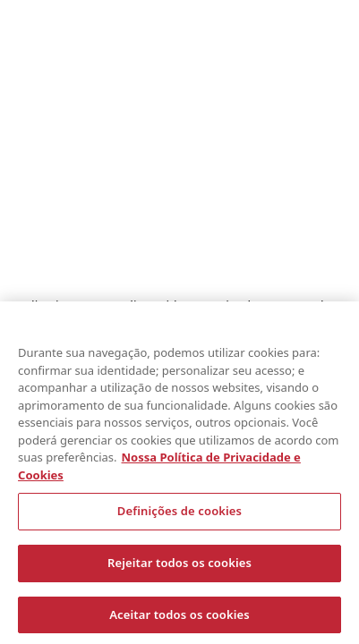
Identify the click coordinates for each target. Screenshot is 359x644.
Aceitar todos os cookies (179, 617)
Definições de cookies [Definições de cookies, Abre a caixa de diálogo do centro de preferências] (179, 513)
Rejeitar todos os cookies (179, 565)
